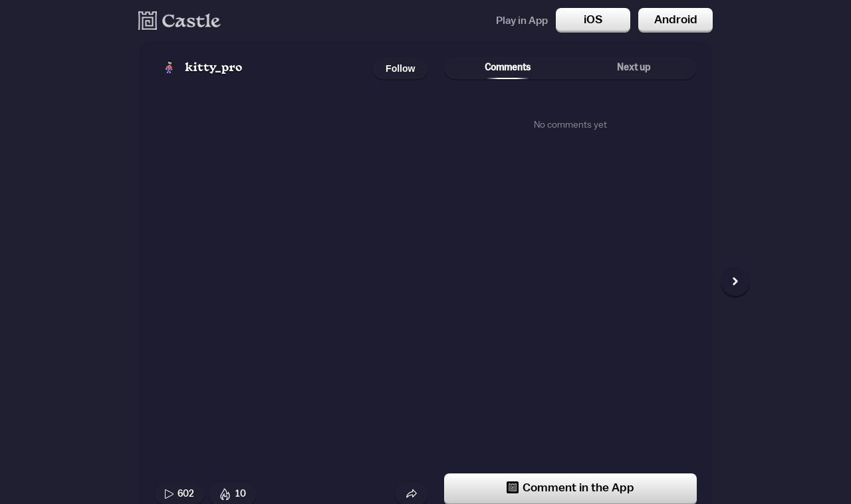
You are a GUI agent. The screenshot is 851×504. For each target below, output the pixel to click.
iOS (593, 19)
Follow (400, 68)
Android (676, 19)
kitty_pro (213, 68)
